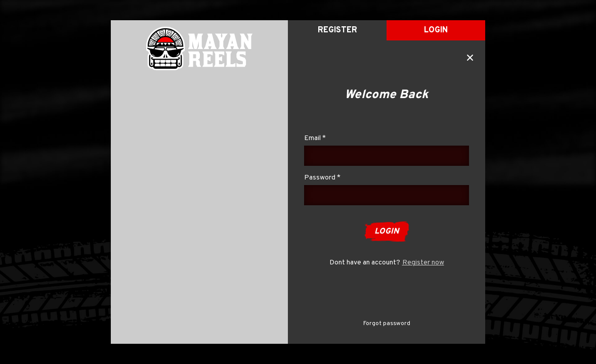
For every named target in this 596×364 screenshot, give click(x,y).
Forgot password (387, 324)
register (337, 30)
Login (436, 30)
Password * (322, 178)
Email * (315, 138)
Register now (423, 263)
